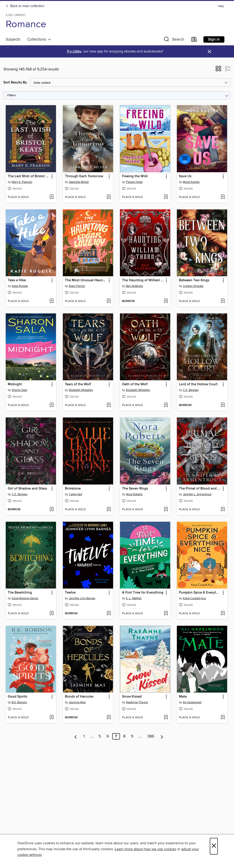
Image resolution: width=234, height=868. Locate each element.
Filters (12, 95)
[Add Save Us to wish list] (223, 197)
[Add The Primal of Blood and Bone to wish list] (223, 510)
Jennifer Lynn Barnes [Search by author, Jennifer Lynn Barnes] (82, 598)
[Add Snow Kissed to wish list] (166, 718)
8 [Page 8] (124, 736)
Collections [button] (39, 39)
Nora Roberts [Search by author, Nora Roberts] (134, 494)
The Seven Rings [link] (135, 489)
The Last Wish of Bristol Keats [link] (29, 176)
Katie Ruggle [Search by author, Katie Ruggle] (20, 286)
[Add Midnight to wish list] (52, 405)
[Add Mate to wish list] (223, 718)
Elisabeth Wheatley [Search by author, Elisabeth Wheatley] (81, 390)
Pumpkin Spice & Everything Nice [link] (200, 593)
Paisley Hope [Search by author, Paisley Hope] (134, 182)
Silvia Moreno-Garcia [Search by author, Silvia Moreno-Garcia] (25, 598)
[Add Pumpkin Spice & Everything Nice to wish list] (223, 614)
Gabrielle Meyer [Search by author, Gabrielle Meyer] (79, 182)
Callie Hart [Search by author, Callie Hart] (76, 494)
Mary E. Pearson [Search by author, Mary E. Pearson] (22, 182)
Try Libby (74, 51)
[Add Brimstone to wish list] (109, 510)
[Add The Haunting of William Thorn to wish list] (166, 301)
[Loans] (194, 40)
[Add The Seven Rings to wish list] (166, 510)
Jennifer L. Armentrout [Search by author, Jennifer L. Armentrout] (197, 494)
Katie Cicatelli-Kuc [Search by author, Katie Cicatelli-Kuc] (194, 598)
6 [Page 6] (108, 736)
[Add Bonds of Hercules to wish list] (109, 718)
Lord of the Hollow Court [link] (198, 384)
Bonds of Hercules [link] (79, 697)
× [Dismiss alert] (209, 52)
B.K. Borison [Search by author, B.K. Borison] (19, 702)
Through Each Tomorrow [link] (84, 176)
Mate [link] (183, 697)
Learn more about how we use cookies (145, 849)
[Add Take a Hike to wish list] (52, 301)
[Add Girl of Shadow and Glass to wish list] (52, 510)
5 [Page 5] (100, 736)
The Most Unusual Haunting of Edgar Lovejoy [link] (86, 280)
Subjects (13, 39)
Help (221, 6)
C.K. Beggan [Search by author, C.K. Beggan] (191, 390)
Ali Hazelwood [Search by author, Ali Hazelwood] (192, 702)
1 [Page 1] (84, 736)
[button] (173, 40)
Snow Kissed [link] (132, 697)
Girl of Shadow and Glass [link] (27, 489)
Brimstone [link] (73, 489)
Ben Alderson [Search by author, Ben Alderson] (134, 286)
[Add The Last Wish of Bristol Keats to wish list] (52, 197)
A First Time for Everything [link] (143, 593)
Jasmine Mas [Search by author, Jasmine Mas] (77, 702)
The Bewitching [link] (20, 593)
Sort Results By (15, 82)
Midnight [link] (15, 384)
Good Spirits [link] (17, 697)
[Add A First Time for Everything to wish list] (166, 614)
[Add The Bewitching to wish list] (52, 614)
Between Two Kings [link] (194, 280)
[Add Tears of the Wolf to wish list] (109, 405)
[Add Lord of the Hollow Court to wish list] (223, 405)
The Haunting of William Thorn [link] (143, 280)
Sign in (214, 39)
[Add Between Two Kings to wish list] (223, 301)
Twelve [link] (70, 593)
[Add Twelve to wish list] (109, 614)
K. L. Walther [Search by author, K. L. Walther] (134, 598)
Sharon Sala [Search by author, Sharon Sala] (19, 390)
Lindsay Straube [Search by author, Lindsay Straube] (193, 286)
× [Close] (214, 846)
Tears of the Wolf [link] (78, 384)
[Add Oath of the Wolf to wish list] (166, 405)
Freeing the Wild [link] (135, 176)
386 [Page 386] (151, 736)
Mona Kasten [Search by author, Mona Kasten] (191, 182)
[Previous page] (76, 736)
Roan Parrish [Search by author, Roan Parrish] (77, 286)
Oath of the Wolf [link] (135, 384)
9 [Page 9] (132, 736)
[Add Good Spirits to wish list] (52, 718)
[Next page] (162, 736)
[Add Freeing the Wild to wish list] (166, 197)
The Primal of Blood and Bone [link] (200, 489)
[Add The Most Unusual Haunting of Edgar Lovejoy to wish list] (109, 301)
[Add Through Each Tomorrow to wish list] (109, 197)
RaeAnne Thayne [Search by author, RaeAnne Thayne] (137, 702)
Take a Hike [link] (17, 280)
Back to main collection (25, 6)
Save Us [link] (185, 176)
